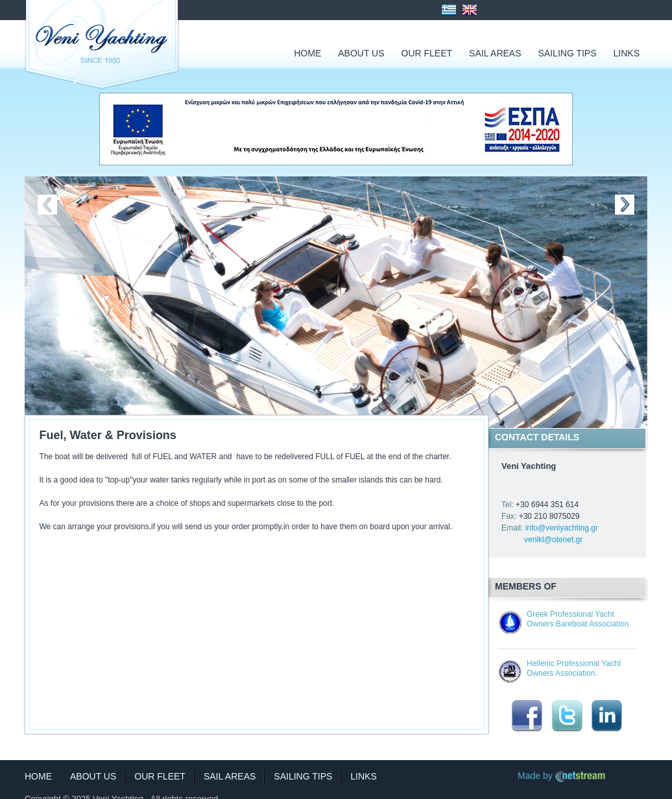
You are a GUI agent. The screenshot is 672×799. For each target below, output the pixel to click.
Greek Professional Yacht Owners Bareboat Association (578, 619)
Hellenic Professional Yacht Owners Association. (574, 668)
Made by (562, 776)
